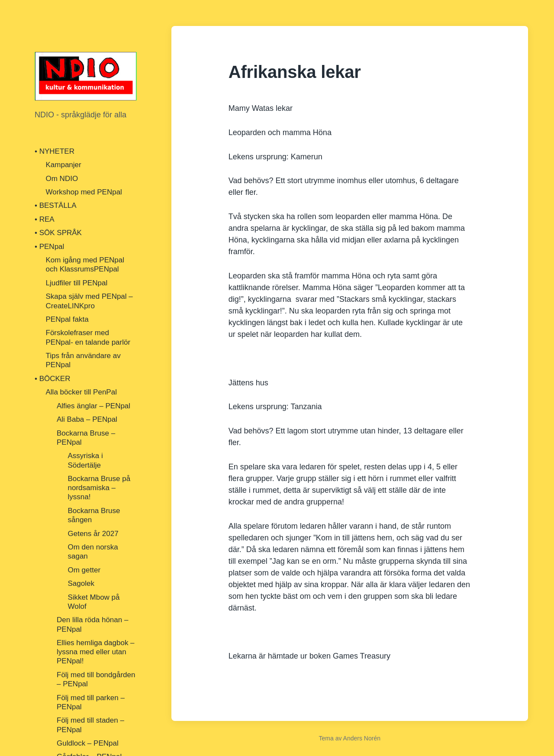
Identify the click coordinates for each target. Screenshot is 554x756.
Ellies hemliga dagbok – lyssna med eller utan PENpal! (96, 652)
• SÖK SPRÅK (58, 233)
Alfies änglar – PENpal (93, 406)
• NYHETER (55, 151)
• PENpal (49, 247)
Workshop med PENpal (84, 192)
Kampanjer (64, 165)
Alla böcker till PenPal (81, 392)
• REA (45, 219)
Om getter (84, 570)
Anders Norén (362, 738)
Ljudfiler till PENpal (77, 283)
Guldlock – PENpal (88, 743)
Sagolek (81, 583)
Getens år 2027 (93, 534)
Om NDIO (62, 179)
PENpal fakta (67, 319)
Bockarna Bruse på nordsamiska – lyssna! (99, 488)
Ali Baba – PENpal (87, 419)
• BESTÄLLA (56, 205)
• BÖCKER (52, 379)
